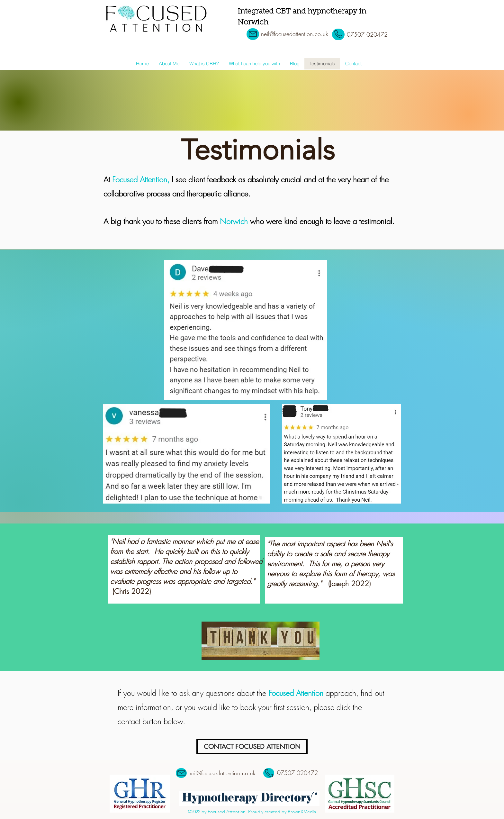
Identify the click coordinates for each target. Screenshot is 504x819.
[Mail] (253, 34)
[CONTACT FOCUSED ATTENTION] (252, 746)
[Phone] (338, 34)
